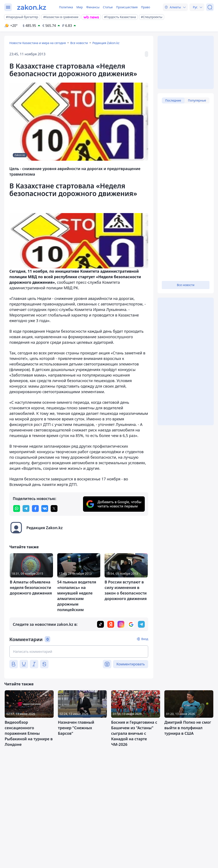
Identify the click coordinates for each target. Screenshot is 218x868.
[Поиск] (210, 7)
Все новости (79, 43)
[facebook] (35, 508)
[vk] (45, 508)
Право (146, 7)
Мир (80, 7)
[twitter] (54, 508)
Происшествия (127, 7)
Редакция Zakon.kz (106, 43)
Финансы (93, 7)
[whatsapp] (17, 508)
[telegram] (26, 508)
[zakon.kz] (32, 7)
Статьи (108, 7)
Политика (66, 7)
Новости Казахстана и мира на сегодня (38, 43)
